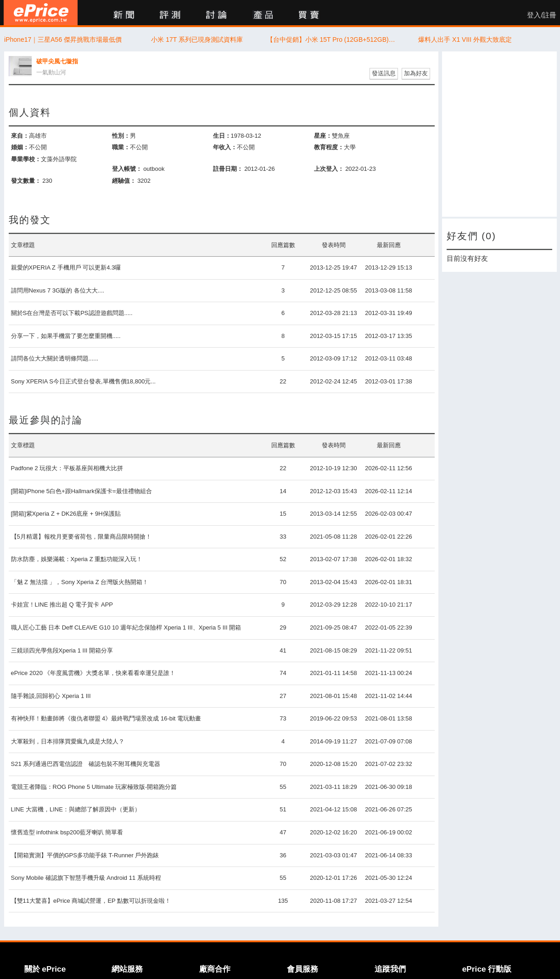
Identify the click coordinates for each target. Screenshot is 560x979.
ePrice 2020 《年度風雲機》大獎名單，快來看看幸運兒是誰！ (93, 673)
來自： (20, 136)
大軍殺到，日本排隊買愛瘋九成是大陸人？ (68, 741)
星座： (323, 136)
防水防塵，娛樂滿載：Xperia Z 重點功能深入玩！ (77, 559)
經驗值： (124, 181)
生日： (222, 136)
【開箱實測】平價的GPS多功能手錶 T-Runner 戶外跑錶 (85, 855)
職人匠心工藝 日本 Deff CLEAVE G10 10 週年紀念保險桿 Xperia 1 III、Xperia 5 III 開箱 (126, 627)
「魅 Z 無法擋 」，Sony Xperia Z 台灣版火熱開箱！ (80, 582)
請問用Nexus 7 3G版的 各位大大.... (58, 290)
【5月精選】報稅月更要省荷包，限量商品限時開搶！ (81, 537)
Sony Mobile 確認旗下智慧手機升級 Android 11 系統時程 (86, 878)
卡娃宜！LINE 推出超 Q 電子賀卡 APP (62, 605)
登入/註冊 (542, 15)
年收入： (225, 147)
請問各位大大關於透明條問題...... (55, 358)
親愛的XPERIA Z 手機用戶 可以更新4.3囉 (66, 267)
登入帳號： (127, 169)
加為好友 (416, 73)
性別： (121, 136)
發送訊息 (384, 73)
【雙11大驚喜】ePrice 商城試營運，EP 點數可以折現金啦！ (91, 901)
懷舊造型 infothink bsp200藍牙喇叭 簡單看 (67, 832)
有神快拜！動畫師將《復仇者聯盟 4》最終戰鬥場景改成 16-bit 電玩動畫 (106, 718)
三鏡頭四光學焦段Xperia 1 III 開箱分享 (62, 650)
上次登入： (329, 169)
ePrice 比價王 (41, 13)
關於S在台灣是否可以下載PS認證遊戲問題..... (72, 313)
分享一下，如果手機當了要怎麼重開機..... (66, 336)
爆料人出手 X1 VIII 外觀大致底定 (465, 39)
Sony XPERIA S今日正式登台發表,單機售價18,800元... (84, 381)
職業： (121, 147)
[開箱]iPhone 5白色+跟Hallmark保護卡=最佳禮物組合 (81, 491)
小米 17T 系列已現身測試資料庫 (197, 39)
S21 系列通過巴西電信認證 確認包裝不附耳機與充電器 (86, 764)
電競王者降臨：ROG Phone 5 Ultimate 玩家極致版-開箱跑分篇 (94, 787)
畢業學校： (26, 159)
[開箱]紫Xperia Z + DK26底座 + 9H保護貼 (66, 514)
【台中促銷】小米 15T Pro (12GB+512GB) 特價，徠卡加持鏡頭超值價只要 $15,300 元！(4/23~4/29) (331, 39)
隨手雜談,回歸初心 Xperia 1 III (51, 696)
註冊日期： (228, 169)
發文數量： (26, 181)
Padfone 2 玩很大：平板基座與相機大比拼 (67, 468)
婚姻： (20, 147)
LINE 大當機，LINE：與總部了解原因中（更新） (76, 809)
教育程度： (329, 147)
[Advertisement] (499, 134)
